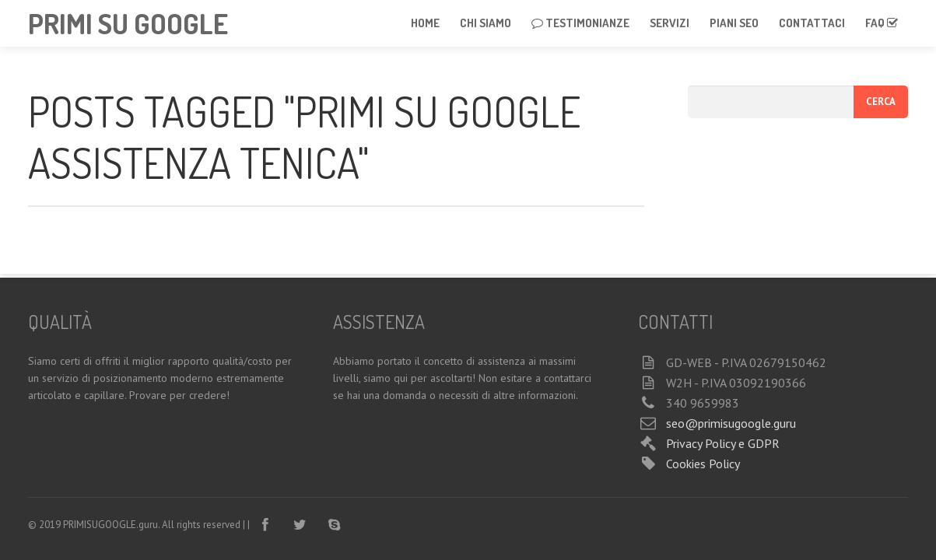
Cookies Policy (703, 464)
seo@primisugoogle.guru (731, 423)
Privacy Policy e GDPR (723, 443)
